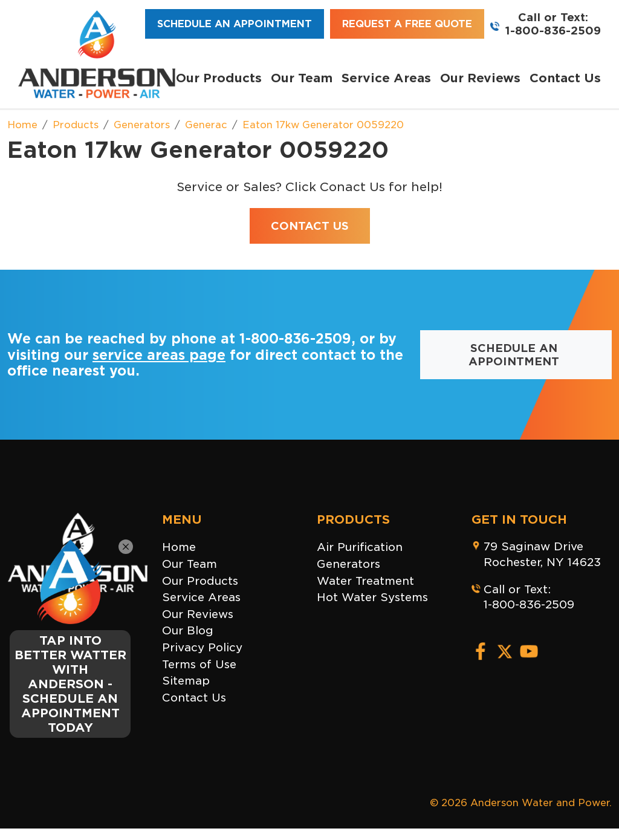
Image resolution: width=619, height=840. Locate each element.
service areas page (159, 355)
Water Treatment (365, 581)
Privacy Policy (202, 647)
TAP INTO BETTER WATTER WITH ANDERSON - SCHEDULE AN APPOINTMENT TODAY (70, 684)
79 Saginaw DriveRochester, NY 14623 (542, 554)
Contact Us (565, 78)
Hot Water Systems (372, 597)
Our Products (219, 78)
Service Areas (386, 78)
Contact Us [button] (310, 226)
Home (179, 547)
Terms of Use (199, 664)
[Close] (126, 547)
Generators (348, 564)
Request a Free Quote (407, 24)
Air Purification (360, 547)
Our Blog (188, 630)
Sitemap (186, 681)
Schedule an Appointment (235, 24)
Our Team (302, 78)
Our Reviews (480, 78)
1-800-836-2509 (553, 31)
